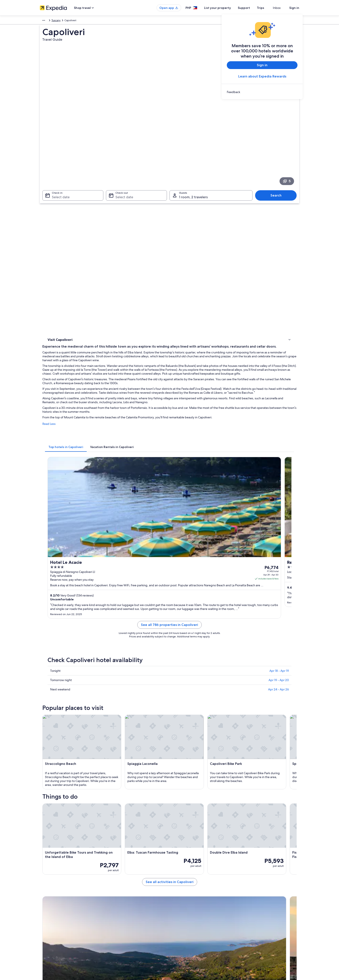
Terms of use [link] (181, 904)
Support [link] (246, 890)
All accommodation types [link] (122, 932)
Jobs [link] (43, 897)
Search (278, 152)
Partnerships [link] (47, 911)
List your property (225, 8)
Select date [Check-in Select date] (58, 154)
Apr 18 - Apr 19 (279, 435)
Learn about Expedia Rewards (262, 76)
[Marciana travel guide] (129, 711)
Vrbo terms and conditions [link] (189, 911)
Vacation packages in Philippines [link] (126, 911)
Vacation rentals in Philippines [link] (124, 904)
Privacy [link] (178, 890)
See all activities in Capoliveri (201, 690)
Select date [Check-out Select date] (123, 154)
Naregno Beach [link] (181, 770)
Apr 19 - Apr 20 (279, 444)
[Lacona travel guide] (225, 711)
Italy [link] (54, 21)
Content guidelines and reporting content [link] (198, 918)
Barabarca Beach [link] (58, 770)
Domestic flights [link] (116, 918)
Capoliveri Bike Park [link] (184, 762)
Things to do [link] (56, 206)
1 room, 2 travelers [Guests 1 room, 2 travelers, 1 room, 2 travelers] (193, 154)
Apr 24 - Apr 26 (278, 454)
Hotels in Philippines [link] (119, 897)
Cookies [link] (178, 897)
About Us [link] (45, 890)
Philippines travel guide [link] (121, 890)
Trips (268, 8)
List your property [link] (50, 904)
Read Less (113, 257)
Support (252, 8)
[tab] (129, 276)
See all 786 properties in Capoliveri (201, 394)
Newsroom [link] (46, 918)
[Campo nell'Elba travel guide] (177, 711)
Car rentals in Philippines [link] (121, 925)
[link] (262, 92)
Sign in (294, 8)
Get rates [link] (222, 368)
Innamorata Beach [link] (59, 762)
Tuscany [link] (65, 21)
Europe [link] (44, 21)
